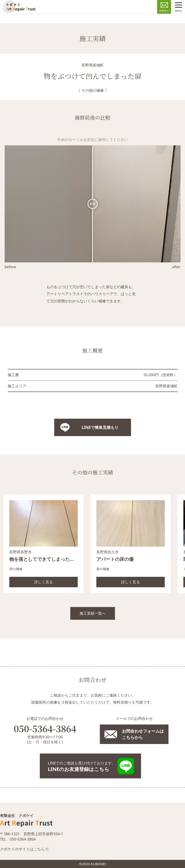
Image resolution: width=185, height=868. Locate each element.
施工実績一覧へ (93, 613)
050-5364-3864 (45, 728)
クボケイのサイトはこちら (22, 849)
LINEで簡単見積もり (100, 427)
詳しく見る (44, 582)
